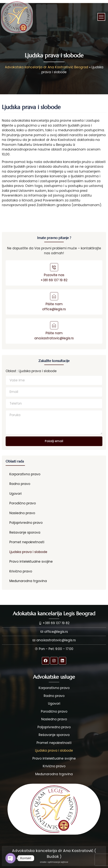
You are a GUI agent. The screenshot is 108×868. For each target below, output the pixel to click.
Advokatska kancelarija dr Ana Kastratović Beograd (46, 67)
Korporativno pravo (25, 474)
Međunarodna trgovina (28, 581)
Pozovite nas (54, 275)
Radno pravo (20, 484)
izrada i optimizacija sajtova (54, 862)
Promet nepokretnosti (27, 542)
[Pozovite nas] (54, 267)
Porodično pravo (23, 503)
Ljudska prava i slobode (28, 552)
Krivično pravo (21, 571)
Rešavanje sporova (25, 532)
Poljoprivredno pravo (26, 523)
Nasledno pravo (22, 513)
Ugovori (15, 494)
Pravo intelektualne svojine (31, 562)
